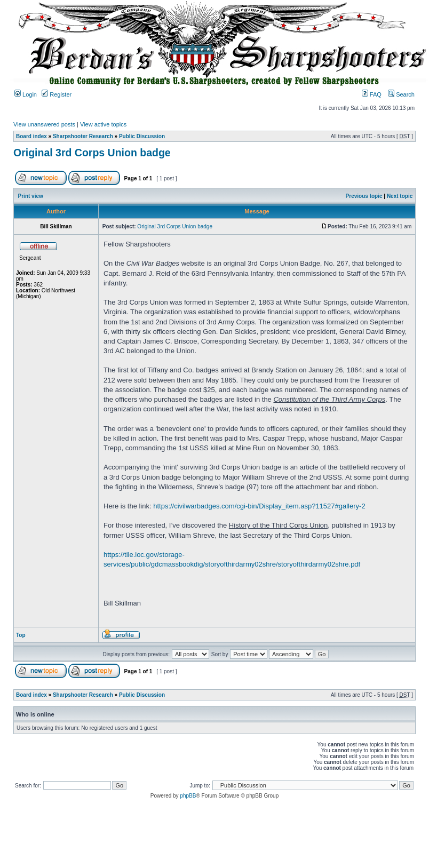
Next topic (400, 196)
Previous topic (364, 196)
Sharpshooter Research (83, 136)
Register (57, 94)
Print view (31, 196)
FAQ (372, 94)
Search (401, 94)
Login (26, 94)
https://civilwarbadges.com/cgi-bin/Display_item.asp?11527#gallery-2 (259, 506)
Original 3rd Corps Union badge (92, 153)
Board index (31, 136)
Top (21, 635)
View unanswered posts (44, 124)
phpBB (188, 796)
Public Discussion (142, 136)
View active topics (103, 124)
